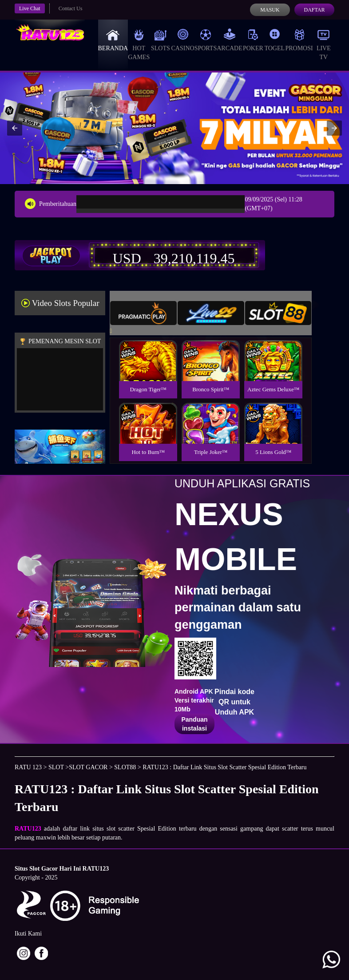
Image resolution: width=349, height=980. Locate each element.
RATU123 (28, 829)
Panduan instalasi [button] (194, 724)
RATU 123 (28, 767)
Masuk (270, 10)
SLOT (56, 767)
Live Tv (324, 44)
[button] (15, 128)
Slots (161, 40)
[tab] (143, 313)
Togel (274, 40)
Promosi (299, 40)
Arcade (230, 40)
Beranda (113, 40)
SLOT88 (125, 767)
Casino (183, 40)
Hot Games (139, 44)
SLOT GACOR (88, 767)
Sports (206, 40)
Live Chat (30, 8)
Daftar (314, 10)
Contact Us (71, 8)
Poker (253, 40)
